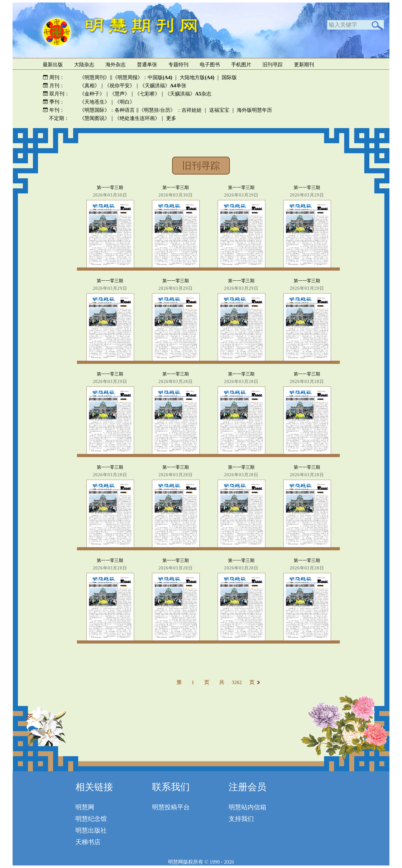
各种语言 (125, 110)
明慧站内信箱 (247, 807)
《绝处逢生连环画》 (137, 118)
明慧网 (85, 807)
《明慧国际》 (95, 110)
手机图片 (241, 65)
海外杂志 (116, 65)
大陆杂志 (84, 65)
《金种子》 (92, 94)
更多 (171, 118)
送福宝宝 (219, 110)
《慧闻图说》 (95, 118)
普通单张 (147, 65)
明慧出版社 (91, 830)
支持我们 (241, 819)
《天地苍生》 (95, 102)
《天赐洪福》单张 (163, 86)
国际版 (229, 77)
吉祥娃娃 (192, 110)
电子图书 (210, 65)
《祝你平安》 (120, 86)
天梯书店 (88, 842)
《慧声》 (120, 94)
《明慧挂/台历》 (157, 110)
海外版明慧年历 (254, 110)
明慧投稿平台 (171, 807)
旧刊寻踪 (273, 65)
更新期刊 (304, 65)
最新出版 (53, 65)
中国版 (160, 77)
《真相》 (90, 86)
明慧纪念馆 (91, 819)
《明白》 (125, 102)
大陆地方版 (196, 77)
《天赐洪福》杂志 (188, 94)
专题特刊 (178, 65)
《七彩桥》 (147, 94)
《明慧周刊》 (95, 77)
